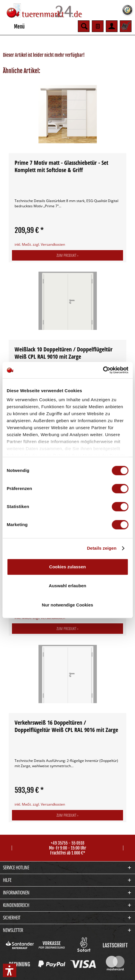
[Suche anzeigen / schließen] (84, 26)
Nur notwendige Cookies (68, 605)
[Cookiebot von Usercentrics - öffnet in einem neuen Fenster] (103, 370)
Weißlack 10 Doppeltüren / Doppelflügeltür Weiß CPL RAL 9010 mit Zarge (64, 353)
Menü (14, 26)
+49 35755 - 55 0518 (67, 843)
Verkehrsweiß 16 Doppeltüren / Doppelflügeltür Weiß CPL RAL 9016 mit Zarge (66, 726)
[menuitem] (14, 26)
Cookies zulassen (68, 567)
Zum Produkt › (67, 255)
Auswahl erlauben (67, 586)
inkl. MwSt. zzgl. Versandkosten (40, 244)
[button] (10, 970)
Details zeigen (102, 548)
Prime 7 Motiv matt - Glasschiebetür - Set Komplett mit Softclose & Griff (61, 166)
